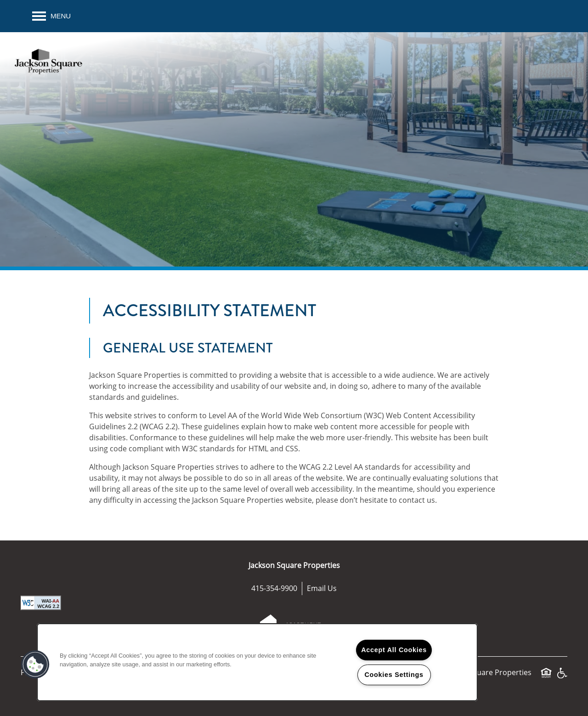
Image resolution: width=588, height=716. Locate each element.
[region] (257, 662)
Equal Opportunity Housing (546, 677)
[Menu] (51, 16)
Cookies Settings (394, 675)
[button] (35, 665)
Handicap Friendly (562, 677)
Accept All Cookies (394, 650)
